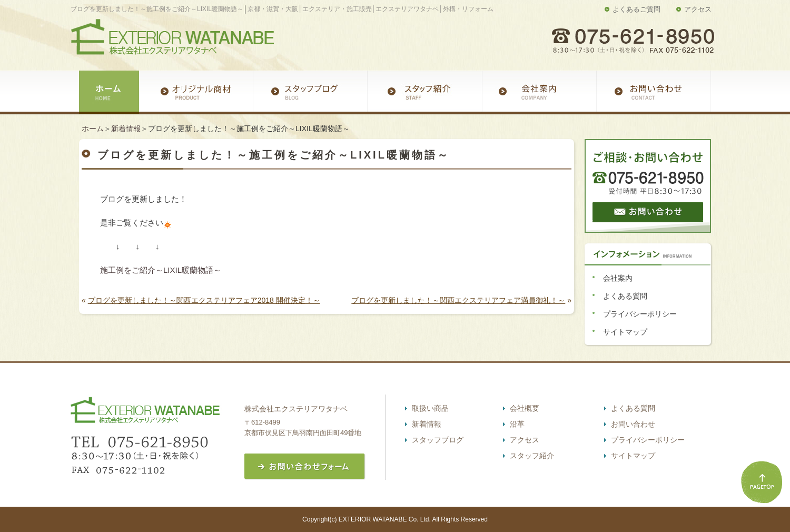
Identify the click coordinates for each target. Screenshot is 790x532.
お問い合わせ (633, 424)
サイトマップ (625, 332)
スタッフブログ (438, 440)
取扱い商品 (430, 408)
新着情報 (126, 129)
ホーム (93, 129)
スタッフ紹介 (532, 456)
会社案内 (618, 278)
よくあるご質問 (636, 9)
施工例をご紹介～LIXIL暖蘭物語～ (161, 270)
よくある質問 (625, 296)
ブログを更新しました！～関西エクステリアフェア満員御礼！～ (458, 300)
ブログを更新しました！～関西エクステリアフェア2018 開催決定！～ (204, 300)
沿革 (517, 424)
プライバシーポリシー (640, 314)
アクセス (698, 9)
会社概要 (525, 408)
